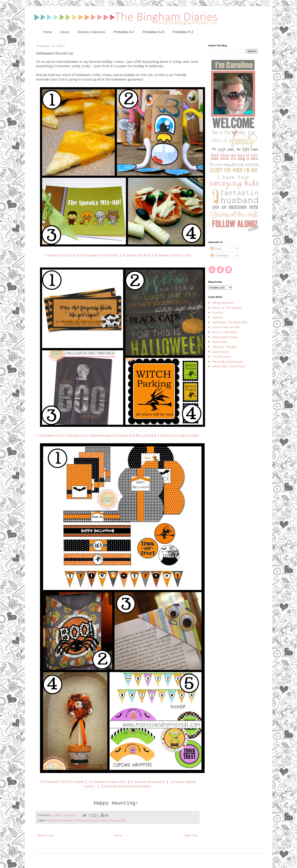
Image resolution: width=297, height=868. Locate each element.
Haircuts (217, 317)
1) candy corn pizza (58, 255)
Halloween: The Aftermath (230, 322)
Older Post (191, 835)
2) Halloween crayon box (107, 782)
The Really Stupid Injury (228, 362)
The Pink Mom (222, 357)
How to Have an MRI (226, 327)
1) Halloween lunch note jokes (59, 436)
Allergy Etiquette (223, 303)
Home (48, 32)
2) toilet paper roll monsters (97, 255)
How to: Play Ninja (224, 332)
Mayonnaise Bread (225, 337)
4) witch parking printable (180, 436)
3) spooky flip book (137, 255)
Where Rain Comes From (229, 366)
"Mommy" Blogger (225, 347)
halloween (53, 820)
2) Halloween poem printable (107, 436)
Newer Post (45, 835)
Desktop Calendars (91, 32)
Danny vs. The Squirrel (227, 308)
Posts (216, 248)
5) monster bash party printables (126, 786)
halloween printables (96, 820)
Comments (220, 255)
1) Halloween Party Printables (62, 782)
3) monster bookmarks (147, 782)
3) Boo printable (144, 436)
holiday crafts (118, 820)
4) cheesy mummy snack (173, 255)
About (65, 32)
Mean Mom (220, 342)
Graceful (218, 313)
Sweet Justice (221, 352)
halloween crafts (71, 820)
